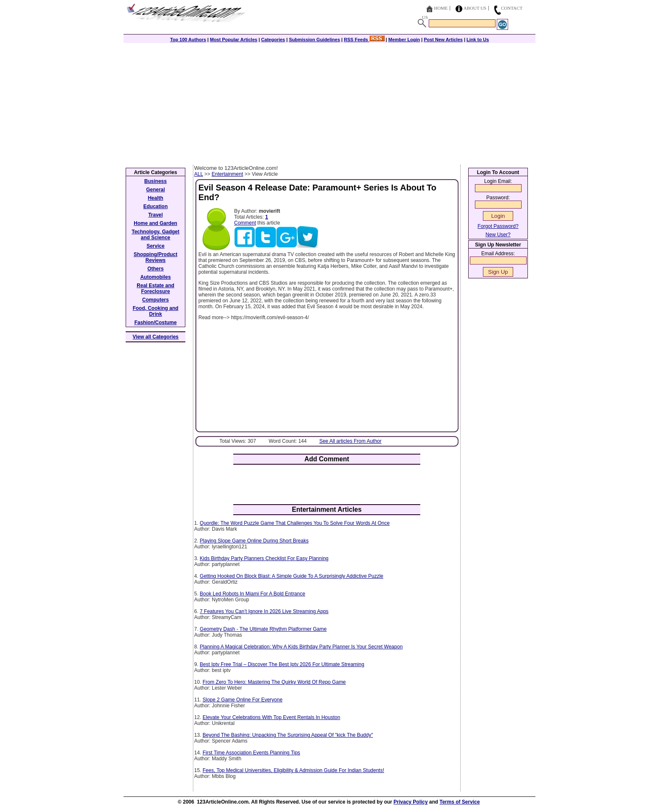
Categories (273, 40)
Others (156, 269)
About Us (475, 8)
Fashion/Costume (156, 323)
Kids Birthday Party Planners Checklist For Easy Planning (264, 558)
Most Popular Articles (233, 40)
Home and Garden (155, 223)
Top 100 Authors (188, 40)
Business (155, 181)
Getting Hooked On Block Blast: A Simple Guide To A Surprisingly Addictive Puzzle (291, 576)
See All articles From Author (351, 441)
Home (441, 8)
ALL (199, 174)
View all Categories (156, 337)
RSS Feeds (364, 40)
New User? (498, 235)
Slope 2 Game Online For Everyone (243, 700)
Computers (155, 300)
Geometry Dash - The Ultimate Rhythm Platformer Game (263, 629)
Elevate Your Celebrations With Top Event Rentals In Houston (271, 717)
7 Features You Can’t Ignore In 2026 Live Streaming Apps (264, 611)
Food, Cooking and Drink (156, 311)
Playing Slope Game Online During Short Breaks (254, 541)
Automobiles (156, 277)
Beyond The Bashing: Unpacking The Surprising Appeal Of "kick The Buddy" (288, 735)
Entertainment (228, 174)
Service (156, 246)
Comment (245, 223)
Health (156, 198)
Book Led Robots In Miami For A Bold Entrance (252, 594)
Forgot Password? (498, 226)
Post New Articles (443, 40)
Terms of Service (460, 802)
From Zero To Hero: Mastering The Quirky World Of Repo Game (274, 682)
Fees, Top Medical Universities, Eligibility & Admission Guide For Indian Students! (293, 770)
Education (156, 206)
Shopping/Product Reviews (156, 257)
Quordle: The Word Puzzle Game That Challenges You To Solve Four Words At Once (295, 523)
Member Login (404, 40)
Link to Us (478, 40)
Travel (156, 215)
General (156, 190)
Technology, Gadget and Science (156, 235)
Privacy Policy (410, 802)
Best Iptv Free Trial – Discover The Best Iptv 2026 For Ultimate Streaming (282, 664)
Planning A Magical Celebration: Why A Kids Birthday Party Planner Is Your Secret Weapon (301, 647)
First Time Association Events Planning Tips (251, 753)
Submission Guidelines (314, 40)
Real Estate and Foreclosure (155, 288)
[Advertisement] (329, 102)
